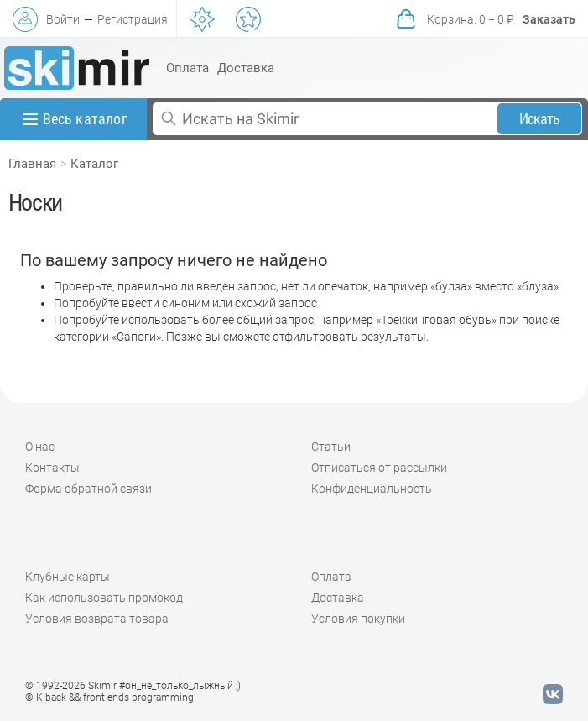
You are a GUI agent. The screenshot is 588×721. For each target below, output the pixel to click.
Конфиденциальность (372, 489)
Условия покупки (358, 619)
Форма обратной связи (88, 489)
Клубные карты (68, 577)
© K (109, 697)
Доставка (246, 68)
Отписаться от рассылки (379, 468)
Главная (32, 164)
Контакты (52, 468)
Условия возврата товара (97, 619)
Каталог (94, 164)
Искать (540, 119)
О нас (40, 447)
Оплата (187, 68)
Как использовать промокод (104, 598)
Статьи (331, 447)
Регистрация (133, 19)
